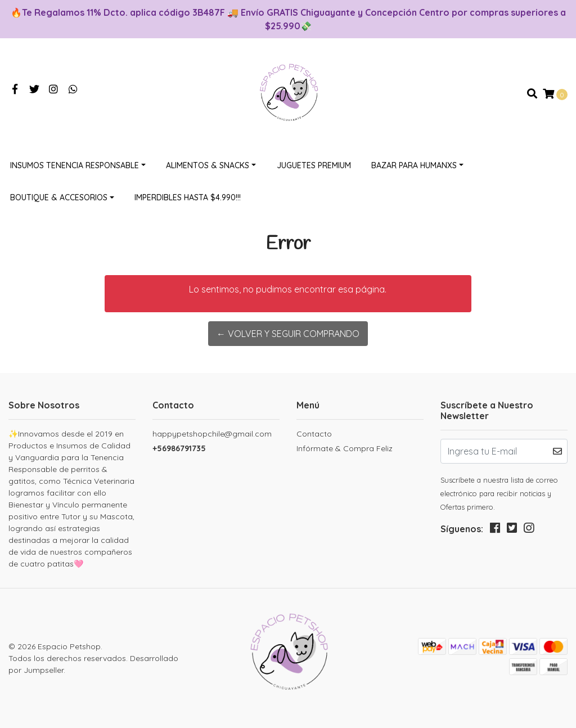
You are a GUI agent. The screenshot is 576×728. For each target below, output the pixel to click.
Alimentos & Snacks (208, 165)
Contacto (314, 434)
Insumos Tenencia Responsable (75, 165)
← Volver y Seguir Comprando (288, 334)
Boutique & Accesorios (59, 197)
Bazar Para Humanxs (414, 165)
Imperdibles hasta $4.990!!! (188, 197)
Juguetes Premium (314, 165)
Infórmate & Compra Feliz (345, 448)
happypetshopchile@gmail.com (212, 434)
